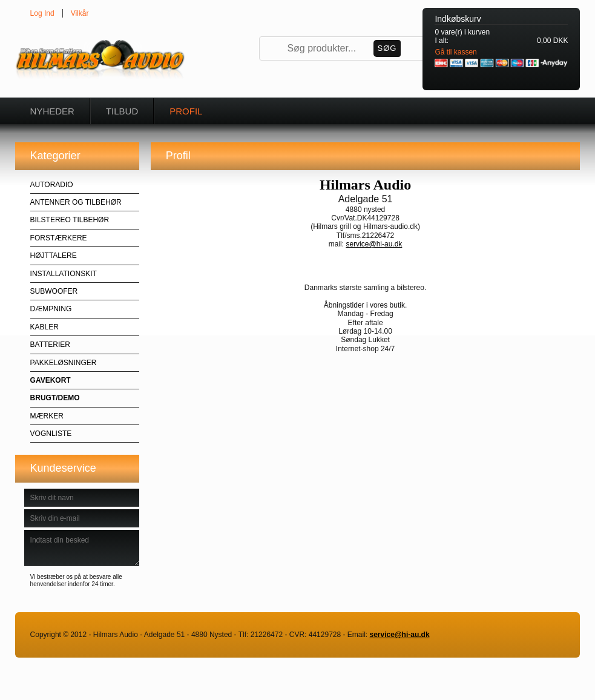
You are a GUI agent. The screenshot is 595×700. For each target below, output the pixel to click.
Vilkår (80, 13)
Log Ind (42, 13)
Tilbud (122, 111)
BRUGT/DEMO (55, 398)
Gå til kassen (455, 52)
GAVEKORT (51, 380)
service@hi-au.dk (374, 244)
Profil (186, 111)
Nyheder (52, 111)
